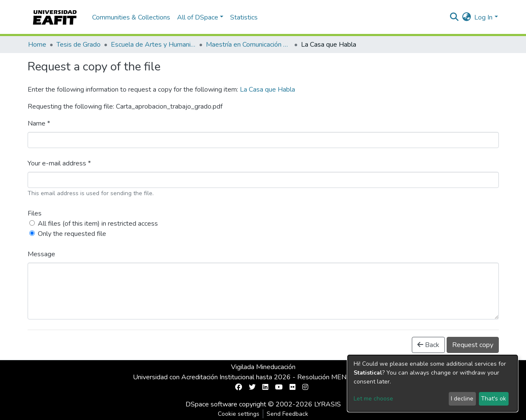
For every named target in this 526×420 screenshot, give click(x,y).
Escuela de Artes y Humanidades (153, 45)
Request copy (473, 345)
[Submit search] (454, 17)
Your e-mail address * (59, 163)
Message (41, 254)
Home (37, 45)
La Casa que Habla (267, 90)
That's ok (494, 399)
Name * (39, 123)
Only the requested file (72, 234)
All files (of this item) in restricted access (98, 224)
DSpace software (211, 404)
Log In (483, 17)
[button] (466, 17)
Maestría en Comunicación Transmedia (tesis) (248, 45)
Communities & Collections (131, 17)
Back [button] (428, 345)
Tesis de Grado (79, 45)
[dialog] (433, 383)
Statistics (244, 17)
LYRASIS (328, 404)
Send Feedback (287, 414)
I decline (462, 399)
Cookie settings (239, 414)
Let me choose (373, 399)
